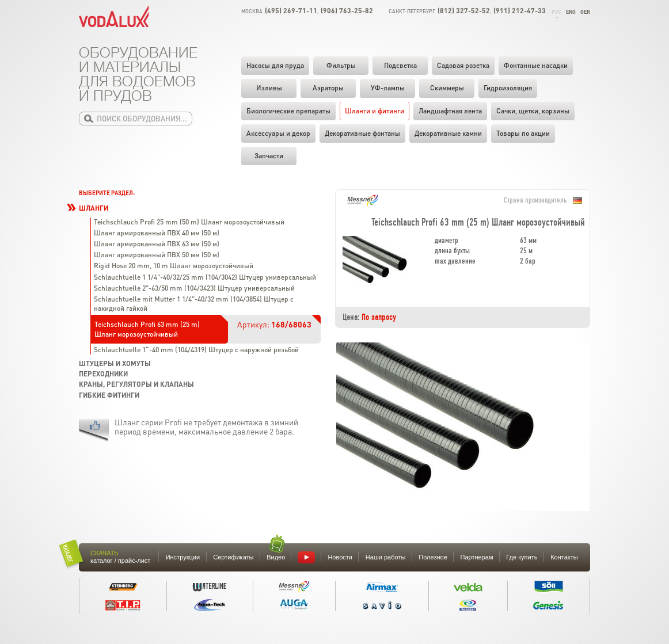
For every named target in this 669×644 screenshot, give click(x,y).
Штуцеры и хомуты (115, 363)
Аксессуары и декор (278, 133)
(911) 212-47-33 (520, 11)
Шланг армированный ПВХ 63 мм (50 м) (157, 244)
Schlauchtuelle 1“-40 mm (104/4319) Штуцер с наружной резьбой (196, 350)
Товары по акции (523, 133)
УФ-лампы (388, 88)
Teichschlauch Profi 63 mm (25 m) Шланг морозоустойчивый (147, 329)
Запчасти (269, 156)
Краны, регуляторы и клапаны (136, 384)
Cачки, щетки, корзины (533, 111)
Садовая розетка (463, 65)
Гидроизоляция (508, 88)
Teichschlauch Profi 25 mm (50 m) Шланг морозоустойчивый (189, 222)
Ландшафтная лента (450, 111)
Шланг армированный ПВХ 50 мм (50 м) (157, 255)
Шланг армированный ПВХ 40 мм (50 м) (157, 233)
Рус (556, 12)
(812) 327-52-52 (464, 11)
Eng (571, 12)
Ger (585, 12)
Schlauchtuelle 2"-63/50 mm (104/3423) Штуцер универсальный (194, 288)
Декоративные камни (448, 133)
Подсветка (400, 65)
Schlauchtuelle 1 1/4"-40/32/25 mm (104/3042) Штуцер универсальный (205, 277)
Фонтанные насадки (536, 65)
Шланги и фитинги (375, 111)
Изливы (269, 88)
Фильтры (341, 65)
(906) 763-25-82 (347, 11)
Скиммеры (447, 88)
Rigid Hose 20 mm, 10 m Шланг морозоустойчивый (174, 266)
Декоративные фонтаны (362, 133)
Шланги (94, 208)
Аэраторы (328, 88)
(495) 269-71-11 (291, 11)
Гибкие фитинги (109, 395)
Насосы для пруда (275, 65)
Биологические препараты (288, 111)
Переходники (103, 374)
